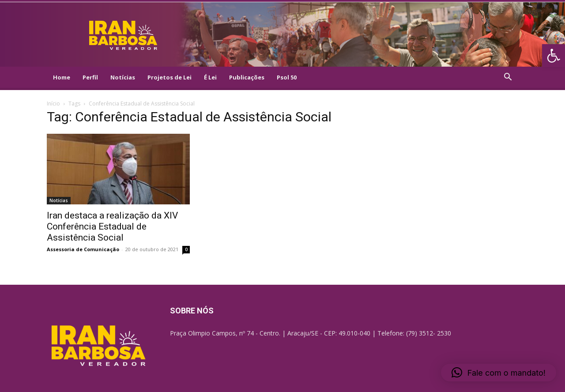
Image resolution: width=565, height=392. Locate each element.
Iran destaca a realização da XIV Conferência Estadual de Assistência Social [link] (112, 226)
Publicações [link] (247, 77)
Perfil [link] (90, 77)
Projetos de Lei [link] (169, 77)
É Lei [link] (210, 77)
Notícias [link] (123, 77)
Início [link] (53, 104)
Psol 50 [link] (287, 77)
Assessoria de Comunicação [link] (83, 249)
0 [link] (186, 249)
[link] (554, 56)
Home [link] (62, 77)
